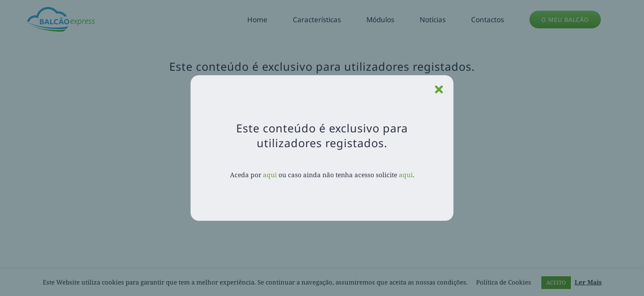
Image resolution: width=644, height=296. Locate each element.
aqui (270, 175)
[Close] (439, 90)
